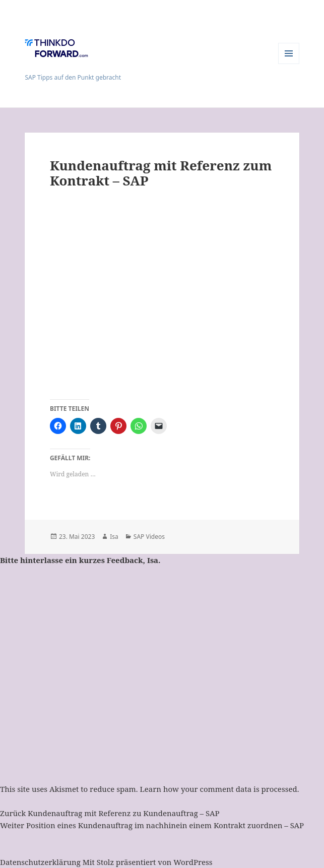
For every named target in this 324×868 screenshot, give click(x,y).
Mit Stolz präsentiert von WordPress (148, 862)
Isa (114, 537)
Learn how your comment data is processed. (219, 789)
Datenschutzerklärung (40, 862)
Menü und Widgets (289, 64)
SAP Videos (149, 537)
